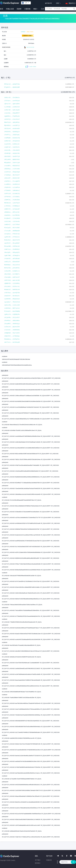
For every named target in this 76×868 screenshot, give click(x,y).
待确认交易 (10, 9)
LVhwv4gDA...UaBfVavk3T (12, 277)
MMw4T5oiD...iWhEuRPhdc (12, 122)
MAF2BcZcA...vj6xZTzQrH (12, 203)
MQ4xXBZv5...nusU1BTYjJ (12, 126)
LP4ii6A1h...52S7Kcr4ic (12, 287)
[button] (70, 3)
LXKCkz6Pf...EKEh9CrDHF (12, 178)
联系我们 (38, 863)
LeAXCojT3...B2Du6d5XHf (12, 262)
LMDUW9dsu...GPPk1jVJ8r (12, 212)
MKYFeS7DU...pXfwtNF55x (12, 268)
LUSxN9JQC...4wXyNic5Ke (12, 153)
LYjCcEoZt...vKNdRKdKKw (12, 330)
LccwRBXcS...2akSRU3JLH (12, 184)
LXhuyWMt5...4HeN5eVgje (12, 324)
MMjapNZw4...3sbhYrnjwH (12, 163)
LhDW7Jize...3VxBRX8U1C (12, 249)
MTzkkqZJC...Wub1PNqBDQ (12, 311)
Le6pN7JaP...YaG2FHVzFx (12, 147)
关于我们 (38, 860)
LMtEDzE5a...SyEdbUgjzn (12, 132)
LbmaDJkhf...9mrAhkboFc (12, 296)
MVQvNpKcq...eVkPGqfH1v (12, 339)
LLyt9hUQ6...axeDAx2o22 (12, 107)
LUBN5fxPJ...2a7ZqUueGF (12, 209)
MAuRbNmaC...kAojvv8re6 (12, 265)
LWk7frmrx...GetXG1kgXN (12, 342)
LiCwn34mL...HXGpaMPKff (12, 113)
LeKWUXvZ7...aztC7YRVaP (12, 225)
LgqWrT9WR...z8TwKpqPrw (12, 256)
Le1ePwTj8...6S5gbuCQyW (12, 172)
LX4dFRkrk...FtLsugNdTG (12, 181)
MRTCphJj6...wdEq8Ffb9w (12, 84)
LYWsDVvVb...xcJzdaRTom (12, 187)
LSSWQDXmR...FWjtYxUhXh (12, 333)
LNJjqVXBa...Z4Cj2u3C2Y (12, 318)
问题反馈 (49, 860)
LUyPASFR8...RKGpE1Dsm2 (12, 299)
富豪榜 (19, 9)
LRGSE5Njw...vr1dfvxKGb (12, 169)
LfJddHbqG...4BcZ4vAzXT (12, 175)
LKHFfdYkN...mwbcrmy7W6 (12, 280)
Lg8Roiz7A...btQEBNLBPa (12, 314)
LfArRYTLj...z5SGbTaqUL (12, 135)
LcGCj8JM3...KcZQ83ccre (12, 271)
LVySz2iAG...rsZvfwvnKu (12, 222)
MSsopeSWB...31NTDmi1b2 (12, 246)
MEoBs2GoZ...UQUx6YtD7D (12, 240)
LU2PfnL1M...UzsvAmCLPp (12, 194)
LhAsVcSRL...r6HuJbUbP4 (12, 150)
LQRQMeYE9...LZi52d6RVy (12, 283)
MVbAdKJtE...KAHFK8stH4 (12, 290)
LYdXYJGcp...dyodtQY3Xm (12, 293)
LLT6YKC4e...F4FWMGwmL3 (12, 206)
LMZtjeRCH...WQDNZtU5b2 (12, 160)
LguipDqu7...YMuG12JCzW (12, 302)
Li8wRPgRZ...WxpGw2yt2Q (12, 138)
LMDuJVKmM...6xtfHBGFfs (12, 274)
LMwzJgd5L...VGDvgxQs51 (12, 252)
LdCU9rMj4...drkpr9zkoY (12, 119)
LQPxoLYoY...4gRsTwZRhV (12, 104)
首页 (2, 9)
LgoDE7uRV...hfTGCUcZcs (12, 237)
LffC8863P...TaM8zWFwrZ (12, 191)
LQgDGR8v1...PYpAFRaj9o (12, 116)
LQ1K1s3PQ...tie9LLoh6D (12, 305)
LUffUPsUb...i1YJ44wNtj (12, 197)
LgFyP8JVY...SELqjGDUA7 (12, 243)
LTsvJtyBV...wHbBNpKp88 (12, 231)
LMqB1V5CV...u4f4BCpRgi (12, 336)
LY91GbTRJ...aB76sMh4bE (12, 259)
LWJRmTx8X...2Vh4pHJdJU (12, 141)
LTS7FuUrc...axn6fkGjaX (12, 101)
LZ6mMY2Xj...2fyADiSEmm (12, 200)
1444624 (23, 32)
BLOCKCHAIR (29, 47)
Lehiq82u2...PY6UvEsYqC (12, 234)
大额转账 (27, 9)
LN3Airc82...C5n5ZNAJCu (12, 98)
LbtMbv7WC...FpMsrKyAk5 (12, 110)
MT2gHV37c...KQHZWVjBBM (12, 87)
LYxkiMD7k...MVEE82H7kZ (12, 166)
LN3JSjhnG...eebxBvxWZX (12, 129)
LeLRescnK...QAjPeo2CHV (12, 327)
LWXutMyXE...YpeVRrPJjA (12, 156)
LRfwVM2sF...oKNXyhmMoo (12, 321)
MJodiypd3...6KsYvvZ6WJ (12, 228)
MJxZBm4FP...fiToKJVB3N (12, 218)
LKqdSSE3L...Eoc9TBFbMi (12, 215)
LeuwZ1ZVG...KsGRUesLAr (12, 144)
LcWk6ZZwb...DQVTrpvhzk (12, 308)
